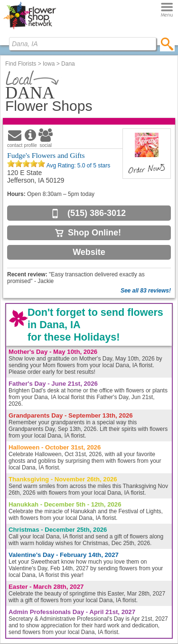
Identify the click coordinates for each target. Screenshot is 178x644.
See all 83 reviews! (146, 291)
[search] (167, 44)
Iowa (49, 64)
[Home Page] (30, 29)
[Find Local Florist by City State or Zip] (83, 44)
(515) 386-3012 (97, 213)
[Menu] (167, 10)
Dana (68, 64)
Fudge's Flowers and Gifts (46, 155)
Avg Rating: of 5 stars (78, 166)
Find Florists (21, 64)
